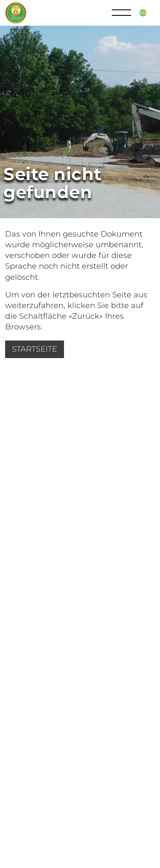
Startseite (35, 349)
